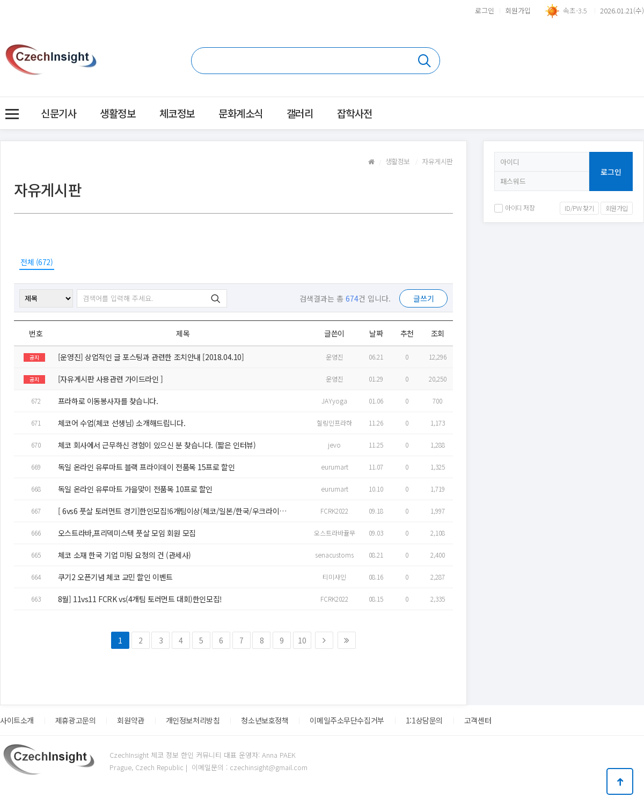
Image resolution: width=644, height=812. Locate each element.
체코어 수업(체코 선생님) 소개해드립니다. (122, 423)
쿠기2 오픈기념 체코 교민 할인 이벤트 (115, 577)
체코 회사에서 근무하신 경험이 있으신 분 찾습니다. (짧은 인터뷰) (157, 445)
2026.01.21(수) (622, 10)
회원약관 (130, 720)
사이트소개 (17, 720)
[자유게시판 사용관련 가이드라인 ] (111, 379)
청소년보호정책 (265, 720)
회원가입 (518, 10)
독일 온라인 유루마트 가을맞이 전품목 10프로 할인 (135, 489)
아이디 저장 (514, 207)
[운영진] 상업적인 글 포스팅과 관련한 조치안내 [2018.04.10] (151, 357)
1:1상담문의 (424, 720)
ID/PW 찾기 (579, 208)
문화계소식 (241, 113)
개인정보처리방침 (193, 720)
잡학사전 (355, 113)
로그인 (485, 10)
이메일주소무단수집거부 (347, 720)
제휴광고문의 (75, 720)
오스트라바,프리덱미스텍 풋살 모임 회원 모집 (127, 533)
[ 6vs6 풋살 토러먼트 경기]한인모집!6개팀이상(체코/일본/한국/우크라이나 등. (172, 511)
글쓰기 (424, 298)
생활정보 (118, 113)
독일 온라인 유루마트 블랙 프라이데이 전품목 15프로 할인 (147, 467)
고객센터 (478, 720)
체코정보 (177, 113)
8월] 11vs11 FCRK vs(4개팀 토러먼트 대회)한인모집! (140, 599)
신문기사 (58, 113)
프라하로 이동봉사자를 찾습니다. (108, 401)
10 (302, 640)
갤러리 (300, 113)
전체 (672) (37, 262)
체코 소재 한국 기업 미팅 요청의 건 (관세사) (125, 555)
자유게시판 (437, 161)
